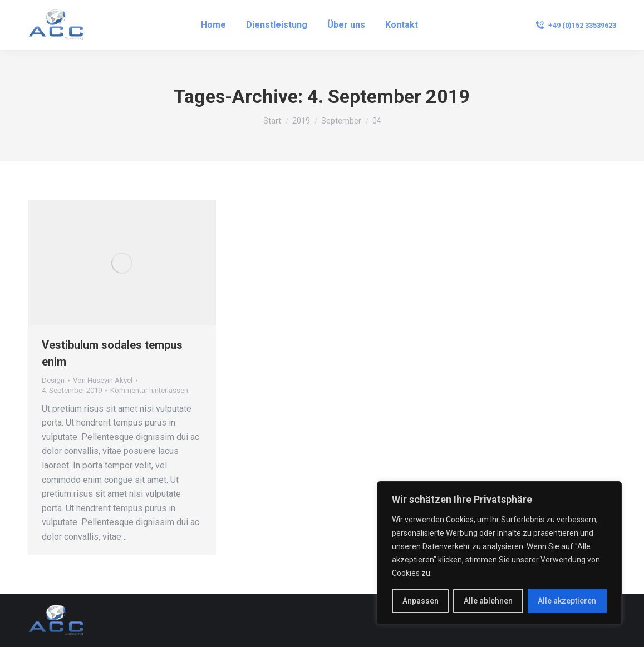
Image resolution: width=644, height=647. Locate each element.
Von (103, 380)
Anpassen (421, 601)
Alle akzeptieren (567, 601)
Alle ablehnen (488, 601)
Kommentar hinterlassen (149, 390)
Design (53, 380)
